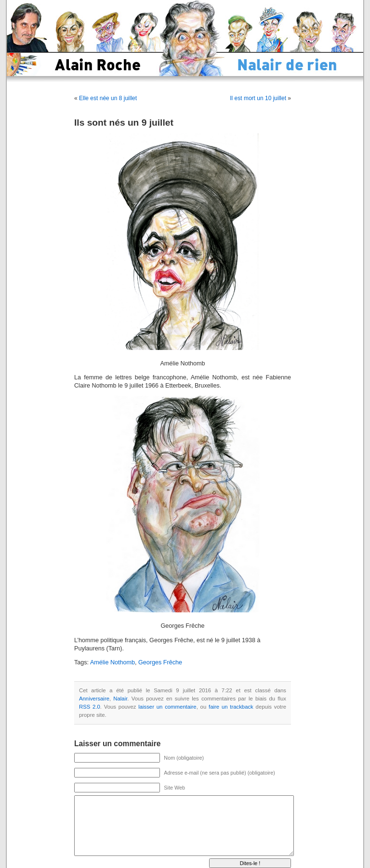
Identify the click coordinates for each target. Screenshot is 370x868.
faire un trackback (231, 707)
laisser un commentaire (167, 707)
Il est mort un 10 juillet (258, 98)
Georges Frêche (160, 662)
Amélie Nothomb (112, 662)
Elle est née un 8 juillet (108, 98)
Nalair (120, 699)
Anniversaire (94, 699)
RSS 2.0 (90, 707)
